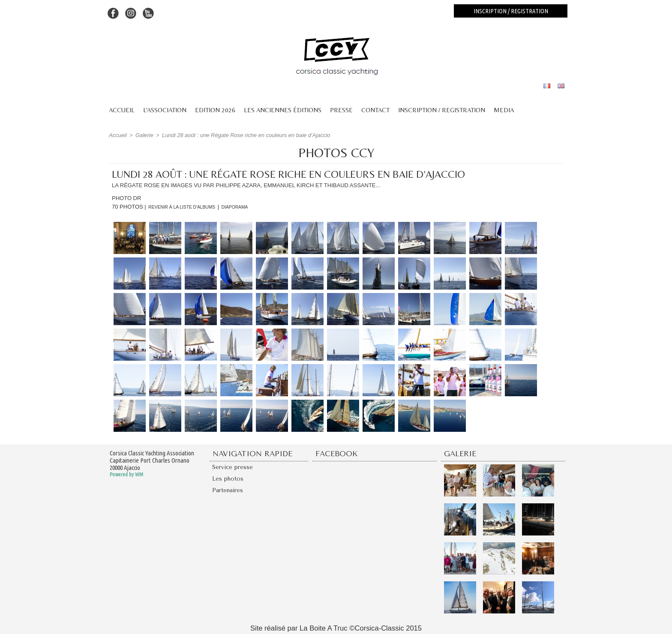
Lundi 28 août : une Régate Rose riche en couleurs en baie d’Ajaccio (238, 135)
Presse (341, 110)
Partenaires (230, 495)
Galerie (142, 135)
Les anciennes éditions (283, 110)
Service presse (235, 468)
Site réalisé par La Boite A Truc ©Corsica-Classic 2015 (336, 627)
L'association (165, 110)
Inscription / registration (511, 11)
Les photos (229, 481)
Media (504, 110)
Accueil (122, 110)
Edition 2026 (215, 110)
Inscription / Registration (442, 110)
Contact (375, 110)
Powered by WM (126, 474)
